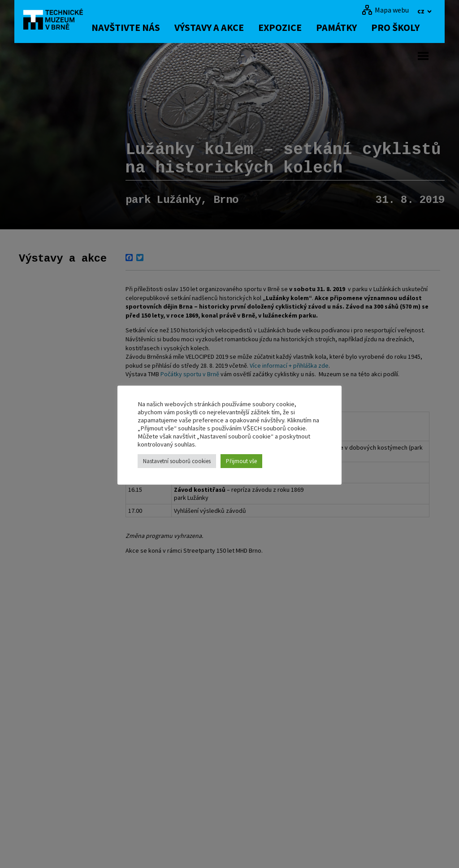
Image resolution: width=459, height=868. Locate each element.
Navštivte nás (133, 27)
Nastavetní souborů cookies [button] (177, 461)
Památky (344, 27)
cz (422, 11)
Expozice (287, 27)
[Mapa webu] (385, 10)
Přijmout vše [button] (241, 461)
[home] (56, 20)
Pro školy (403, 27)
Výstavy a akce (216, 27)
